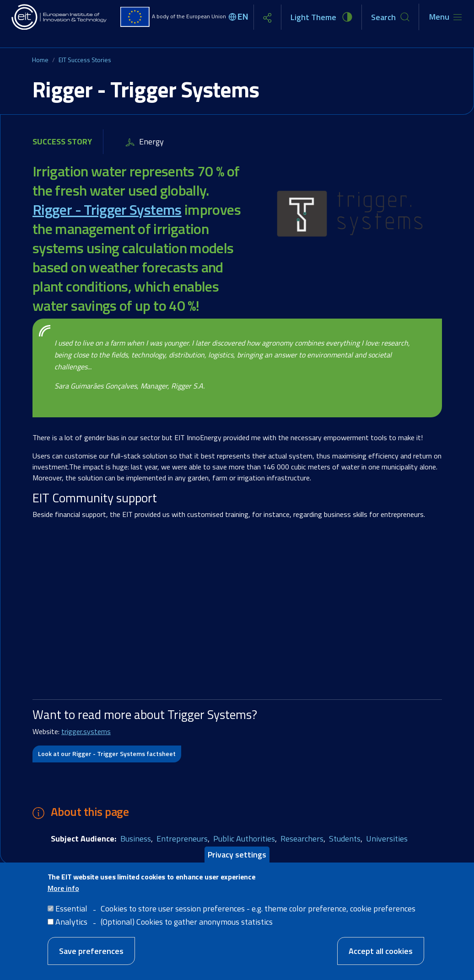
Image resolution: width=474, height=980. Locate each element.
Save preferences (91, 951)
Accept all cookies (381, 951)
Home (40, 60)
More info (63, 888)
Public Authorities (244, 839)
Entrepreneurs (182, 839)
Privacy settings (237, 855)
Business (136, 839)
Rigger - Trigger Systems (107, 209)
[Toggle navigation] (445, 17)
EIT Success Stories (85, 60)
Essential (71, 908)
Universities (387, 839)
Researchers (302, 839)
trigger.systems (86, 731)
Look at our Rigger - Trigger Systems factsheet (107, 754)
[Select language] (240, 17)
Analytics (71, 922)
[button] (350, 217)
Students (345, 839)
